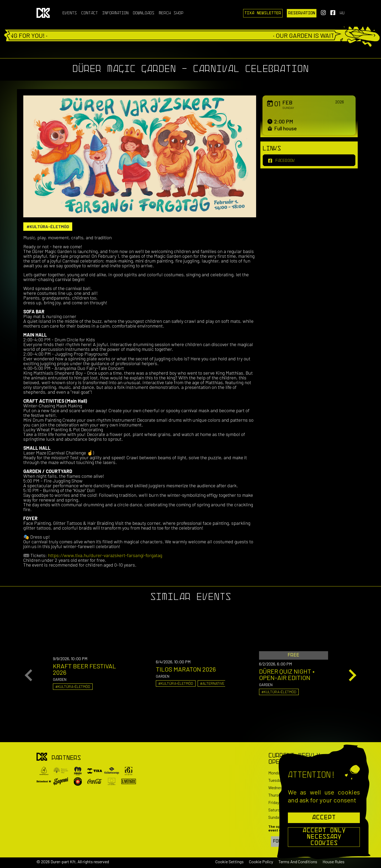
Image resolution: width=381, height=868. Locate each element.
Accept (324, 818)
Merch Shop (171, 13)
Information (115, 13)
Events (70, 13)
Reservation (302, 13)
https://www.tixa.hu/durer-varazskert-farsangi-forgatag (105, 555)
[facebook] (309, 160)
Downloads (144, 13)
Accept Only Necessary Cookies (324, 837)
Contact (90, 13)
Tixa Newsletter (263, 13)
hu (342, 13)
